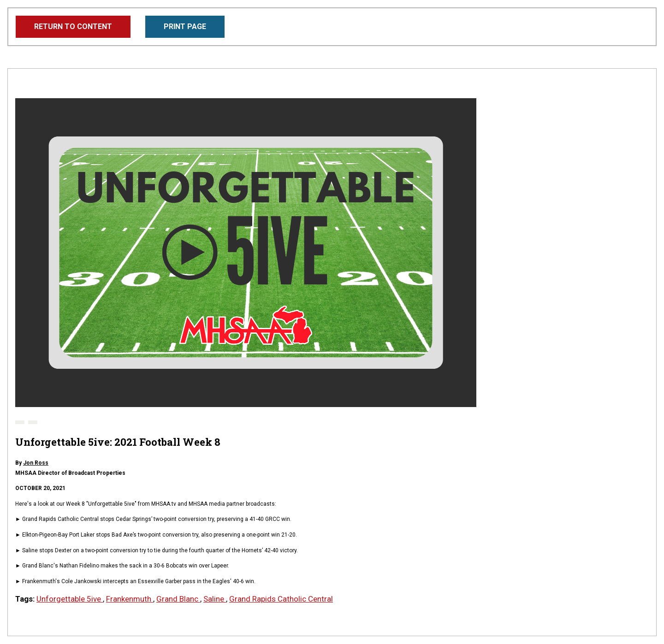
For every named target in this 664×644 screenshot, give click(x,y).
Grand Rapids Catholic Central (281, 599)
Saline (215, 599)
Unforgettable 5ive (70, 599)
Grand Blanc (178, 599)
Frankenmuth (130, 599)
